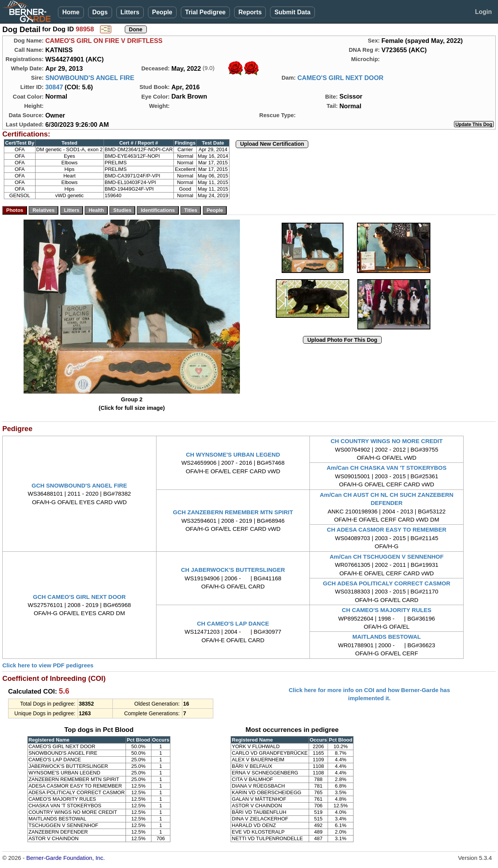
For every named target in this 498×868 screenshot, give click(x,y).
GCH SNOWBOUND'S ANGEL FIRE (79, 485)
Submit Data (292, 12)
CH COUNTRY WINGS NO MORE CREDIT (387, 441)
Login (483, 12)
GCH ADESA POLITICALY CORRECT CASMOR (387, 583)
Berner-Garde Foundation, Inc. (65, 858)
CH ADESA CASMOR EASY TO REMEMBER (387, 529)
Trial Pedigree (205, 12)
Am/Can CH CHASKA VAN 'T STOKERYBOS (387, 468)
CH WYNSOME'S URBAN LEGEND (233, 454)
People (162, 12)
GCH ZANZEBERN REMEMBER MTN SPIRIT (233, 512)
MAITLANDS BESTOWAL (387, 637)
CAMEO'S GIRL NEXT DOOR (341, 78)
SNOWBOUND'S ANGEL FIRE (90, 78)
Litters (130, 12)
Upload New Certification (272, 144)
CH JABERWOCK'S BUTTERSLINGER (233, 570)
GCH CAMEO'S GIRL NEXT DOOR (79, 597)
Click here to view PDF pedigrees (48, 665)
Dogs (100, 12)
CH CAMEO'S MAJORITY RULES (387, 610)
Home (71, 12)
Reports (250, 12)
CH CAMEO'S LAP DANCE (233, 623)
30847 (54, 87)
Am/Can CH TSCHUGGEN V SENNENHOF (387, 557)
